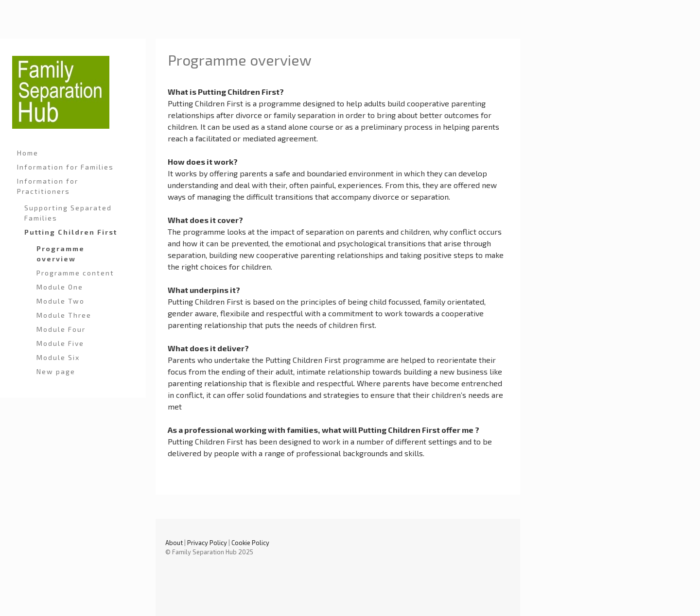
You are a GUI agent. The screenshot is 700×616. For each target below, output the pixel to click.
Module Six (58, 357)
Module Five (60, 343)
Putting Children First (71, 232)
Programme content (75, 273)
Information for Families (65, 167)
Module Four (61, 329)
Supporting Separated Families (68, 213)
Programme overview (61, 254)
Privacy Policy (207, 543)
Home (28, 153)
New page (56, 371)
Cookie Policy (250, 543)
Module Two (61, 301)
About (174, 543)
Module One (60, 287)
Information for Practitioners (48, 186)
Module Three (64, 315)
